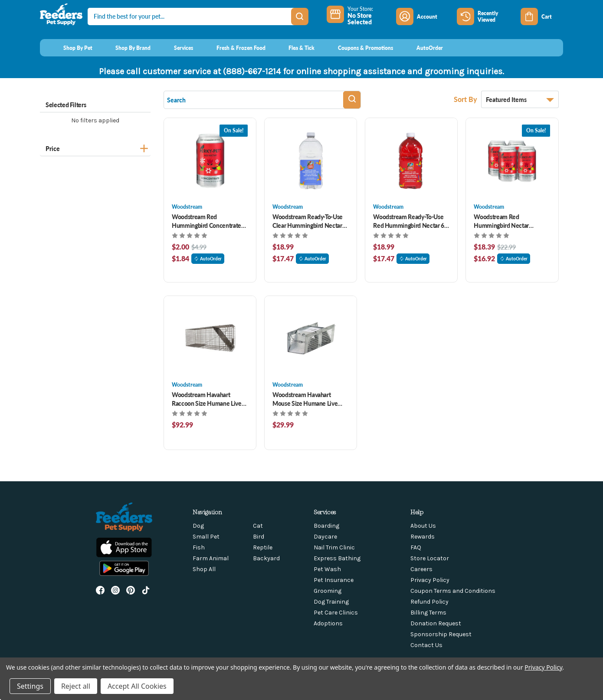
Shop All (204, 569)
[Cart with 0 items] (542, 16)
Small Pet (206, 537)
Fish (199, 547)
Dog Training (331, 602)
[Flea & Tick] (294, 48)
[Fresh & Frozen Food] (233, 48)
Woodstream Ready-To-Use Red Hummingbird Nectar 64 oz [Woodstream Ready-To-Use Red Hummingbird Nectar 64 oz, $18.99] (410, 221)
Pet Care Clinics (336, 613)
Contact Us (426, 645)
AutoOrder (208, 259)
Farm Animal (211, 558)
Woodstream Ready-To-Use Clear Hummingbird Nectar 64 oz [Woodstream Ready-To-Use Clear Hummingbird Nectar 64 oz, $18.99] (308, 221)
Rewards (423, 537)
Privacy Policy (430, 580)
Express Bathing (337, 558)
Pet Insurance (334, 580)
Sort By (466, 99)
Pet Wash (327, 569)
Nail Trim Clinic (334, 547)
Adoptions (328, 623)
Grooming (328, 591)
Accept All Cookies (137, 686)
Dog (198, 526)
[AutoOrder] (421, 48)
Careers (421, 569)
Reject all (76, 686)
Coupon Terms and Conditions (453, 591)
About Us (423, 526)
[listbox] (520, 99)
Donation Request (436, 623)
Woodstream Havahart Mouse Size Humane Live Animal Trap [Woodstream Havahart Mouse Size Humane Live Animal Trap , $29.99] (305, 399)
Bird (259, 537)
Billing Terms (428, 613)
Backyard (266, 558)
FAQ (416, 547)
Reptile (263, 547)
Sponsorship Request (441, 634)
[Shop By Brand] (125, 48)
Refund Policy (429, 602)
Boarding (326, 526)
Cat (258, 526)
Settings (30, 686)
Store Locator (430, 558)
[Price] (95, 147)
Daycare (325, 537)
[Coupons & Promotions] (357, 48)
